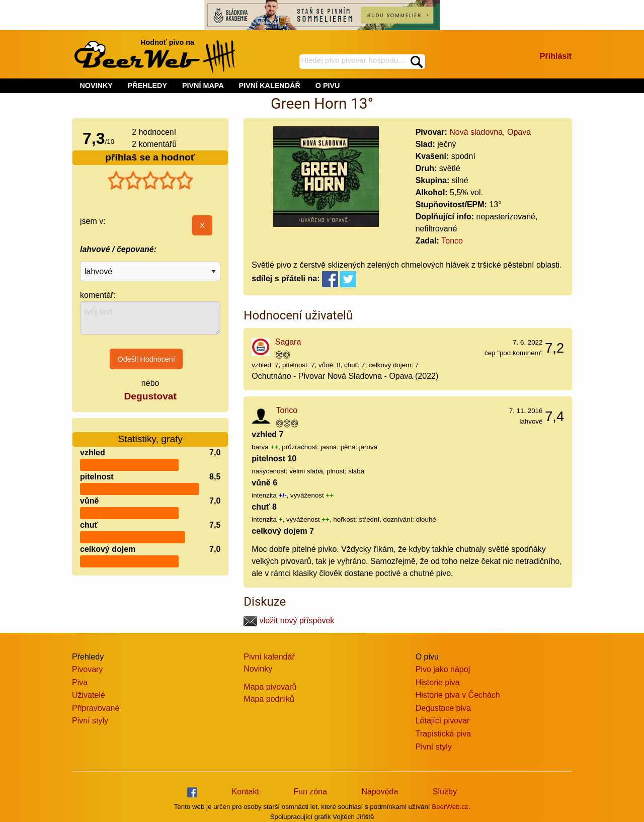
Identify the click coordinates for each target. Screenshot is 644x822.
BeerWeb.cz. (451, 807)
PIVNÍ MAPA (203, 86)
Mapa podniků (269, 699)
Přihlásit (556, 56)
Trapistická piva (444, 734)
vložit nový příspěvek (289, 621)
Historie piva (438, 682)
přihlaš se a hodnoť (150, 157)
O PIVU (328, 86)
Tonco (452, 241)
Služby (445, 792)
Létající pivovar (443, 721)
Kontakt (246, 792)
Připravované (96, 708)
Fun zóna (310, 792)
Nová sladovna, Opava (490, 132)
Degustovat (150, 396)
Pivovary (87, 669)
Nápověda (380, 792)
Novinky (258, 669)
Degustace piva (443, 708)
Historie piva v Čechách (458, 695)
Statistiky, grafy (150, 433)
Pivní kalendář (269, 657)
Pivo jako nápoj (443, 669)
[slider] (150, 181)
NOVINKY (96, 86)
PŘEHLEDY (147, 86)
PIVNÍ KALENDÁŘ (270, 86)
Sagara (288, 342)
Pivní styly (90, 721)
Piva (80, 682)
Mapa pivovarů (270, 687)
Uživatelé (89, 695)
